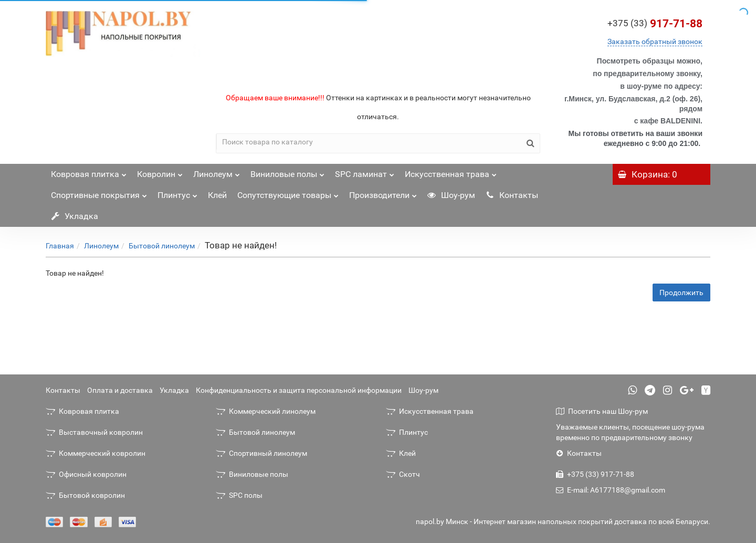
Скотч (403, 474)
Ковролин (160, 171)
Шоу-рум (451, 195)
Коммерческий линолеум (266, 411)
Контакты (512, 195)
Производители (383, 192)
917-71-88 (655, 24)
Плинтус (177, 192)
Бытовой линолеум (162, 246)
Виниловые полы (287, 171)
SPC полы (239, 495)
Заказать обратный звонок (655, 41)
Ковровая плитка (89, 171)
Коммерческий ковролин (96, 453)
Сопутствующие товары (288, 192)
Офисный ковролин (86, 474)
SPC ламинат (365, 171)
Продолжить (681, 293)
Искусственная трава (451, 171)
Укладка (75, 216)
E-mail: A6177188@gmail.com (611, 490)
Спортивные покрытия (99, 192)
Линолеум (217, 171)
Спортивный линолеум (261, 453)
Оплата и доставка (120, 390)
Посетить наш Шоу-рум (602, 411)
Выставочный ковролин (94, 432)
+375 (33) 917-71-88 (595, 474)
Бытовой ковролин (85, 495)
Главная (60, 246)
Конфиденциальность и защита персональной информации (299, 390)
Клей (217, 195)
